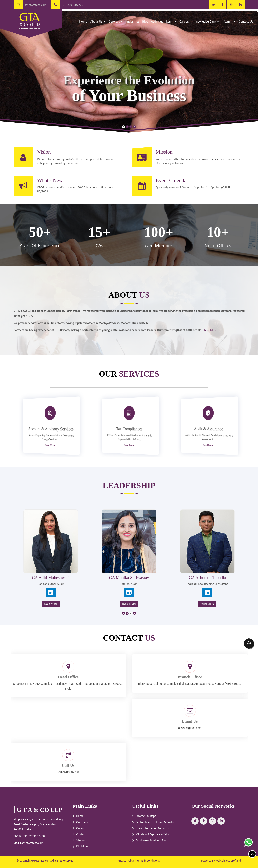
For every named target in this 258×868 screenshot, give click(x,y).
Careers (185, 22)
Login (171, 22)
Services (116, 22)
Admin (229, 22)
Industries (133, 22)
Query (80, 832)
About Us (98, 22)
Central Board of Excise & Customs (156, 826)
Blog (145, 22)
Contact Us (246, 22)
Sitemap (81, 845)
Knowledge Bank (207, 22)
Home (83, 22)
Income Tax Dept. (146, 820)
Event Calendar (176, 184)
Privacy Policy (126, 861)
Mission (168, 148)
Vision (40, 148)
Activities (157, 22)
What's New (46, 184)
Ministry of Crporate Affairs (152, 838)
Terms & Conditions (148, 861)
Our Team (82, 826)
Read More (200, 330)
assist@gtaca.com (35, 5)
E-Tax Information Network (152, 832)
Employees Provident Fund (152, 845)
